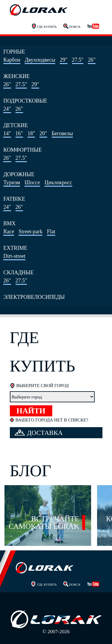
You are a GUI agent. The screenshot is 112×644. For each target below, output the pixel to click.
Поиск (75, 27)
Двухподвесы (40, 60)
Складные (18, 272)
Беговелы (62, 133)
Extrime (15, 248)
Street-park (30, 232)
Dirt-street (14, 256)
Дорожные (19, 174)
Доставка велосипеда (39, 434)
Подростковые (25, 101)
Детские (16, 125)
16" (19, 133)
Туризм (12, 182)
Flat (51, 232)
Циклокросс (58, 182)
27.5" (78, 60)
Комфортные (23, 150)
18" (31, 133)
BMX (9, 223)
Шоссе (32, 182)
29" (63, 60)
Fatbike (14, 199)
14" (7, 133)
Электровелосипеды (34, 297)
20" (43, 133)
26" (92, 60)
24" (7, 109)
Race (9, 232)
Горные (14, 52)
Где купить (47, 27)
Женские (16, 76)
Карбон (12, 60)
